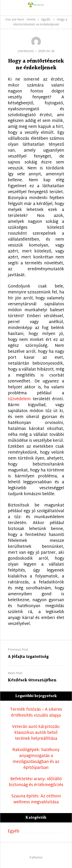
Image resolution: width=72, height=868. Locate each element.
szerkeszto (26, 51)
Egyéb (46, 20)
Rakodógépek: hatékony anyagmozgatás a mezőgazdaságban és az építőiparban (36, 759)
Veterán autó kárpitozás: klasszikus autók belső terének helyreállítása (36, 733)
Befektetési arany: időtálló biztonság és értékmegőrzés (36, 782)
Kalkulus (36, 858)
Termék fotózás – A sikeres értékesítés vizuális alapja (36, 713)
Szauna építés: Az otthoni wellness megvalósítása (36, 799)
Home (31, 20)
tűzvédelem (19, 399)
